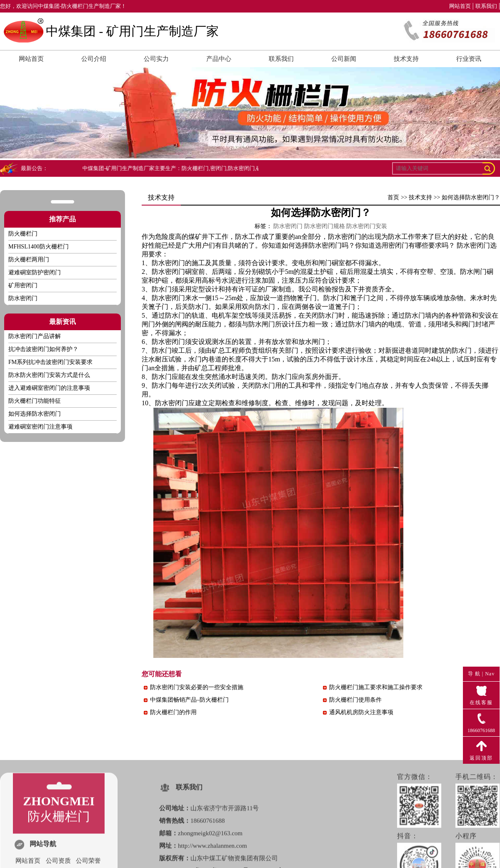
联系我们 (486, 6)
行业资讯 (469, 59)
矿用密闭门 (23, 285)
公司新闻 (344, 59)
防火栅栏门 (23, 234)
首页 (393, 197)
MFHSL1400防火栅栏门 (39, 247)
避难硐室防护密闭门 (35, 272)
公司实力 (156, 59)
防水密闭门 (473, 245)
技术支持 (406, 59)
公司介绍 (94, 59)
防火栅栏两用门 (29, 260)
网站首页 (460, 6)
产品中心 (219, 59)
